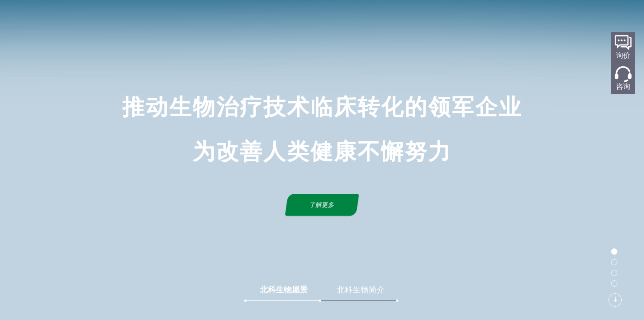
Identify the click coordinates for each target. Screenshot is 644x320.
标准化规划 (334, 21)
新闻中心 (430, 21)
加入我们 (522, 21)
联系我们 (476, 21)
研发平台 (284, 21)
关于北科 (238, 21)
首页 (199, 21)
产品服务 (384, 21)
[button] (614, 252)
